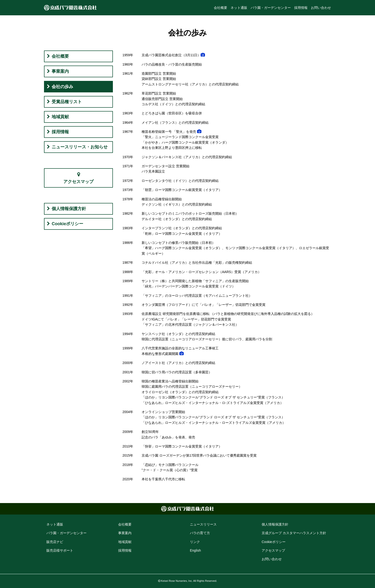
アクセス (273, 550)
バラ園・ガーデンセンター (271, 8)
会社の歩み (62, 87)
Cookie (274, 542)
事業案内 (60, 71)
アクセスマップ (78, 182)
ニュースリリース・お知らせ (80, 147)
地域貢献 (60, 117)
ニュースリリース (203, 524)
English (195, 550)
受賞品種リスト (67, 102)
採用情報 (301, 8)
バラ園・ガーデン (66, 533)
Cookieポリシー (67, 224)
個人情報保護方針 (69, 209)
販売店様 (60, 550)
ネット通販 (239, 8)
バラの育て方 (200, 533)
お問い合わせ (321, 8)
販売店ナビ (55, 542)
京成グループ (294, 533)
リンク (195, 542)
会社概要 (221, 8)
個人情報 (275, 524)
